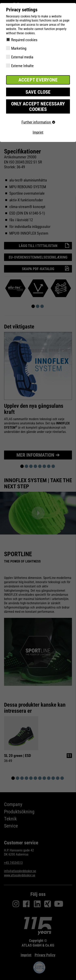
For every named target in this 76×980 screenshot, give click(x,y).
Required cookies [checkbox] (24, 40)
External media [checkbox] (22, 57)
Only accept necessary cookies (38, 106)
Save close (38, 92)
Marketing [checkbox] (19, 48)
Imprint (38, 132)
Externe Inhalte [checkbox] (22, 66)
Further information (38, 122)
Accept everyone (38, 80)
